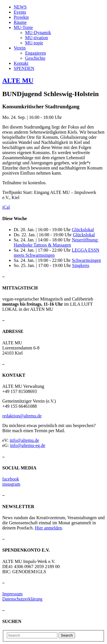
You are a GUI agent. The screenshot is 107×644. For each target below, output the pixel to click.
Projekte (21, 17)
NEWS (20, 7)
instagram (11, 484)
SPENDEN (24, 68)
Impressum (12, 594)
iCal (6, 207)
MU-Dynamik (38, 33)
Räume (20, 22)
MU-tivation (37, 38)
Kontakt (21, 63)
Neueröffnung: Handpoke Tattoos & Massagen (56, 242)
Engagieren (36, 53)
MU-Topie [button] (23, 27)
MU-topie (34, 43)
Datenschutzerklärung (22, 599)
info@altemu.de (24, 440)
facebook (11, 479)
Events (20, 12)
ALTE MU (18, 80)
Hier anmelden (48, 528)
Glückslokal (83, 230)
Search (67, 635)
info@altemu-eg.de (28, 445)
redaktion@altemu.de (22, 416)
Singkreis (81, 265)
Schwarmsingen (86, 260)
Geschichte (35, 58)
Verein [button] (20, 48)
